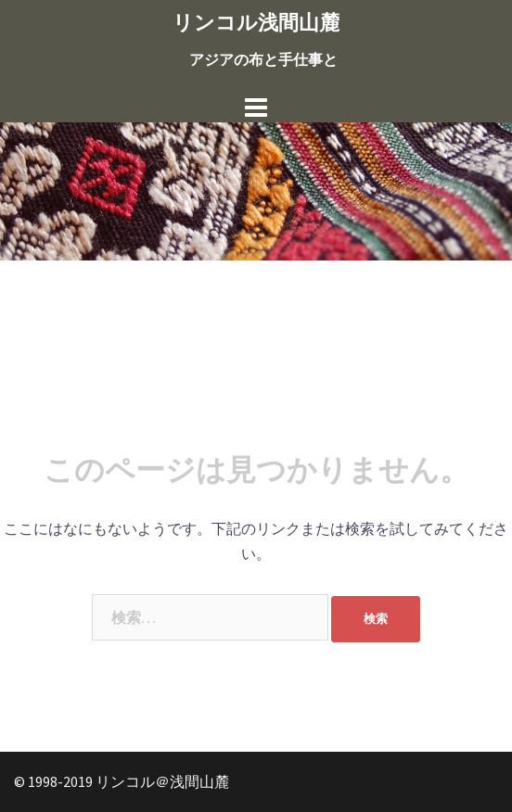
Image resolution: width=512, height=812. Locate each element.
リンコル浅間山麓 (256, 22)
